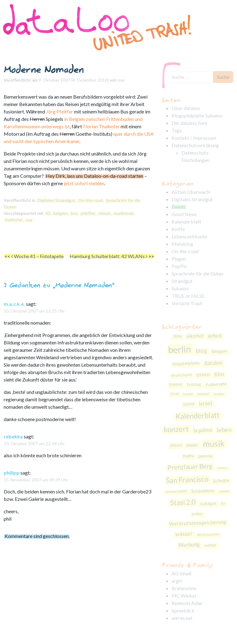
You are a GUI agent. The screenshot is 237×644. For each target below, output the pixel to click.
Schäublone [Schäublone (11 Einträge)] (203, 491)
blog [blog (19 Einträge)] (201, 351)
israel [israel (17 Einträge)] (205, 403)
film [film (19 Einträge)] (219, 374)
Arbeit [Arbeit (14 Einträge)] (215, 336)
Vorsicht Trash (187, 303)
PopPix (179, 266)
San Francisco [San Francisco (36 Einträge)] (187, 480)
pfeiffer (88, 213)
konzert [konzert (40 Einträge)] (176, 429)
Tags (177, 130)
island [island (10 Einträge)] (189, 403)
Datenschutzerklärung (195, 145)
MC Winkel (184, 596)
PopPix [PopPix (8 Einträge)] (188, 456)
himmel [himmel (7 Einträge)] (203, 394)
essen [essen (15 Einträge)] (203, 374)
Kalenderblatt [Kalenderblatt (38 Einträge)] (197, 416)
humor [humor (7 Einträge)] (219, 394)
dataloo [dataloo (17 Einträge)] (214, 363)
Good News (184, 214)
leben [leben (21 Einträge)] (224, 430)
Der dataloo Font (189, 123)
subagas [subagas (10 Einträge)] (208, 503)
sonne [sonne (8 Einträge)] (225, 491)
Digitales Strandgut (56, 200)
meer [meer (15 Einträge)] (193, 445)
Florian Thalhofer (101, 126)
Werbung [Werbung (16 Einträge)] (189, 544)
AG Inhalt (182, 573)
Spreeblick (183, 610)
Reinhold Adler (187, 603)
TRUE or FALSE (188, 296)
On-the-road (90, 200)
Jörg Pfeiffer (60, 111)
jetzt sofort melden (84, 183)
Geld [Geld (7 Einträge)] (174, 394)
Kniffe (178, 229)
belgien (60, 213)
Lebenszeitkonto (189, 236)
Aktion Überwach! (191, 192)
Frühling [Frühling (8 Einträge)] (194, 385)
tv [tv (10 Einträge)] (223, 503)
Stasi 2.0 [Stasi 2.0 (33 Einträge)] (183, 502)
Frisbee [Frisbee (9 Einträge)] (176, 384)
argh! (177, 581)
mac (121, 80)
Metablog (182, 244)
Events (179, 207)
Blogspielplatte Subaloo (197, 115)
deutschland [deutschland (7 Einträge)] (182, 375)
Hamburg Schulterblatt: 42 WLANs (109, 256)
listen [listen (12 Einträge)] (176, 445)
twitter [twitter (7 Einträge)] (197, 514)
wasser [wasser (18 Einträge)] (184, 534)
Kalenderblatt (186, 222)
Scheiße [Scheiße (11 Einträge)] (221, 481)
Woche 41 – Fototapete (37, 256)
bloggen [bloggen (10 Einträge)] (219, 351)
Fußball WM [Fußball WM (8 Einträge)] (216, 384)
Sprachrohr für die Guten (197, 273)
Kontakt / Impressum (194, 138)
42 (48, 213)
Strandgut (182, 281)
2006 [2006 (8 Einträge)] (177, 336)
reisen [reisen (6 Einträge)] (222, 467)
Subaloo (180, 288)
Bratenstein (184, 588)
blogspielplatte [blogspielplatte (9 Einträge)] (186, 363)
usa (29, 220)
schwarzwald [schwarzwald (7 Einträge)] (176, 491)
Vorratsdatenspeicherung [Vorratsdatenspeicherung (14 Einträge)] (197, 523)
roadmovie (124, 213)
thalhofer (14, 220)
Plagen (179, 259)
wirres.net (182, 618)
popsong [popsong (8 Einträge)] (205, 456)
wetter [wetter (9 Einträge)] (211, 545)
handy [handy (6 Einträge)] (188, 394)
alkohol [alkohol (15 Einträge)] (195, 336)
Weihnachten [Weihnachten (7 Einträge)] (208, 534)
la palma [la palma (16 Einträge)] (203, 430)
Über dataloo (186, 108)
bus (74, 213)
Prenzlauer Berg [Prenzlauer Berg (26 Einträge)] (190, 467)
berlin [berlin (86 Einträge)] (180, 349)
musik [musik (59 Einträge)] (214, 443)
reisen (104, 213)
